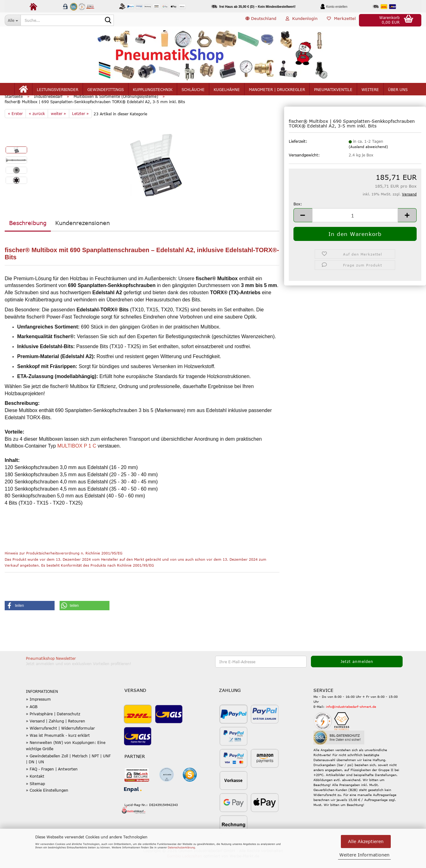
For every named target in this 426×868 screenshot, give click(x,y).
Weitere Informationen (364, 855)
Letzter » (80, 122)
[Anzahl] (355, 224)
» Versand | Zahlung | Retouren (56, 730)
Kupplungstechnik (153, 91)
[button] (261, 20)
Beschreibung (28, 232)
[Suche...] (13, 20)
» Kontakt (35, 785)
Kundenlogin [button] (302, 20)
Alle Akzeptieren (366, 841)
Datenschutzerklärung (181, 847)
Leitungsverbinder (58, 91)
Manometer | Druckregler (277, 91)
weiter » (58, 122)
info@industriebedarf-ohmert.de (351, 716)
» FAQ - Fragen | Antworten (52, 778)
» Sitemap (35, 793)
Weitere (370, 91)
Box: (298, 213)
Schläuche (193, 91)
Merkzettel (341, 20)
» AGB (32, 716)
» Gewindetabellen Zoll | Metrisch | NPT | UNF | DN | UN (68, 768)
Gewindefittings (106, 91)
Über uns (398, 91)
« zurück (37, 122)
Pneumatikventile (333, 91)
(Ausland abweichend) (368, 156)
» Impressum (38, 708)
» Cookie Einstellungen (47, 799)
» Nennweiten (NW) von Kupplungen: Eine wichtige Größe (66, 755)
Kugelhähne (227, 91)
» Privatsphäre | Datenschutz (53, 723)
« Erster (15, 122)
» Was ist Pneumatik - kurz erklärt (58, 745)
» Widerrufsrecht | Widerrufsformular (60, 737)
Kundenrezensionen (82, 232)
